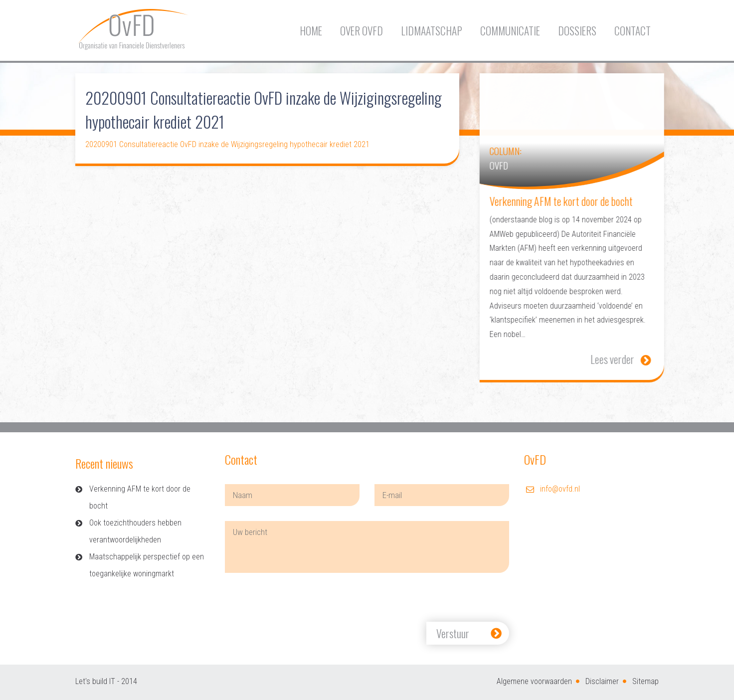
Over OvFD (362, 31)
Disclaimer (602, 681)
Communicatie (510, 31)
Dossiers (577, 31)
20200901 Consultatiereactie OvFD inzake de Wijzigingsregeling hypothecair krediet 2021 (227, 144)
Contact (633, 31)
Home (311, 31)
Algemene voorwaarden (534, 681)
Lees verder (630, 359)
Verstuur (453, 633)
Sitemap (645, 681)
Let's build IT (95, 681)
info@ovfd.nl (560, 489)
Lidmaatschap (432, 31)
